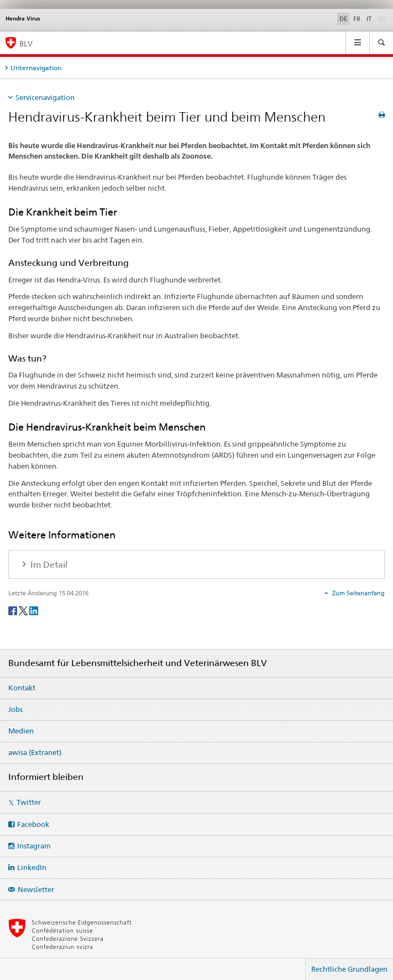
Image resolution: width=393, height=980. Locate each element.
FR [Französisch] (357, 19)
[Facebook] (14, 610)
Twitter (29, 802)
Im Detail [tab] (48, 565)
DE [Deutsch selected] (343, 19)
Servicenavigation (45, 97)
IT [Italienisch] (369, 19)
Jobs (15, 709)
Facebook (33, 824)
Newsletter (36, 889)
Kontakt (22, 688)
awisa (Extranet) (35, 752)
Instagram (34, 846)
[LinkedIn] (34, 610)
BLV (26, 43)
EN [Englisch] (382, 18)
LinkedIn (32, 867)
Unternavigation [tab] (36, 68)
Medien (21, 731)
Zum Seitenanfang (358, 593)
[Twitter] (24, 610)
